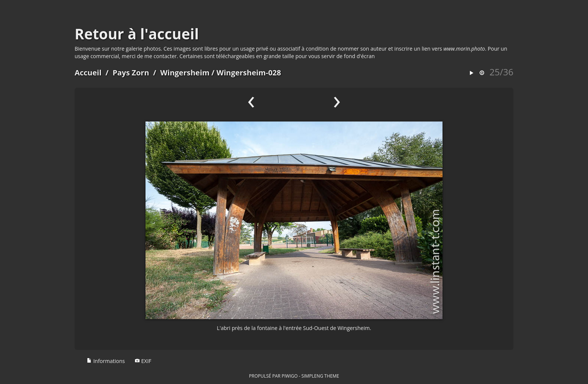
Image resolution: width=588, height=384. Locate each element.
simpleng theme (320, 376)
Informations (106, 361)
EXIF (143, 361)
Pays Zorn (131, 73)
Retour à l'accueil (137, 34)
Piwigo (290, 376)
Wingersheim (185, 73)
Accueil (88, 73)
